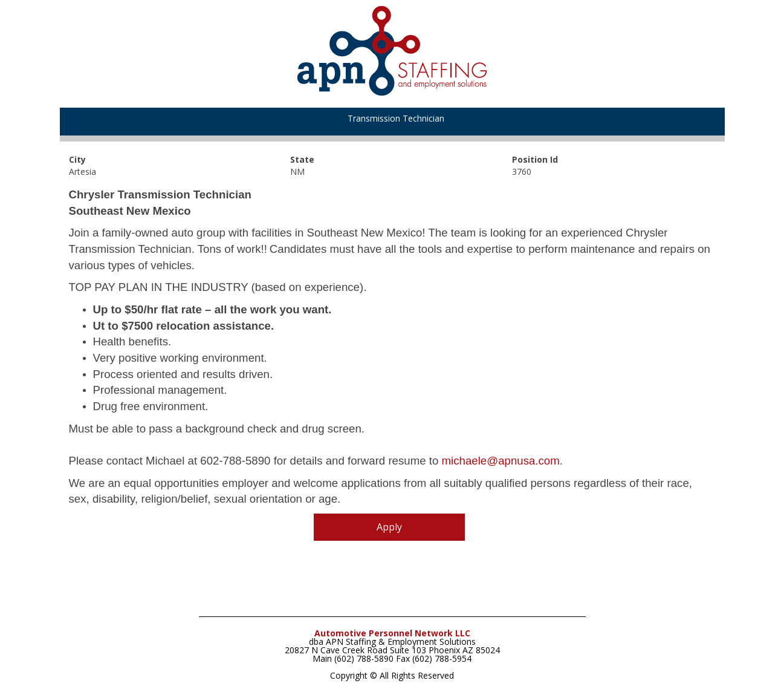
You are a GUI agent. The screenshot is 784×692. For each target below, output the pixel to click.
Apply (389, 527)
